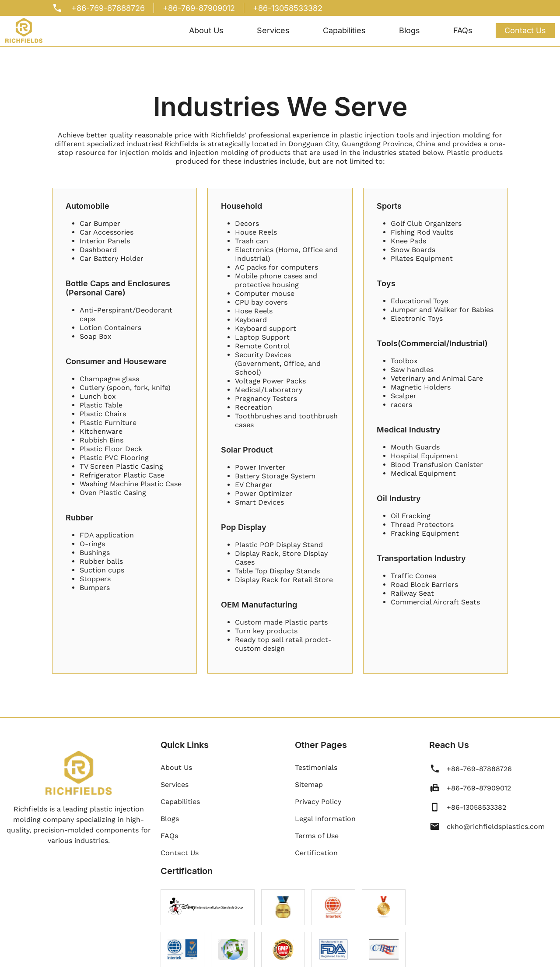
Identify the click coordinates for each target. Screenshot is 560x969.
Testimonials (316, 767)
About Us (206, 30)
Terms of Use (317, 836)
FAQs (463, 30)
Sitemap (309, 785)
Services (273, 30)
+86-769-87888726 (108, 8)
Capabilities (344, 30)
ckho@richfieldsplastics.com (496, 827)
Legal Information (325, 819)
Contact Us (525, 30)
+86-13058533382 (288, 8)
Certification (316, 853)
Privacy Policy (318, 802)
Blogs (409, 30)
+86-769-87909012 (199, 8)
